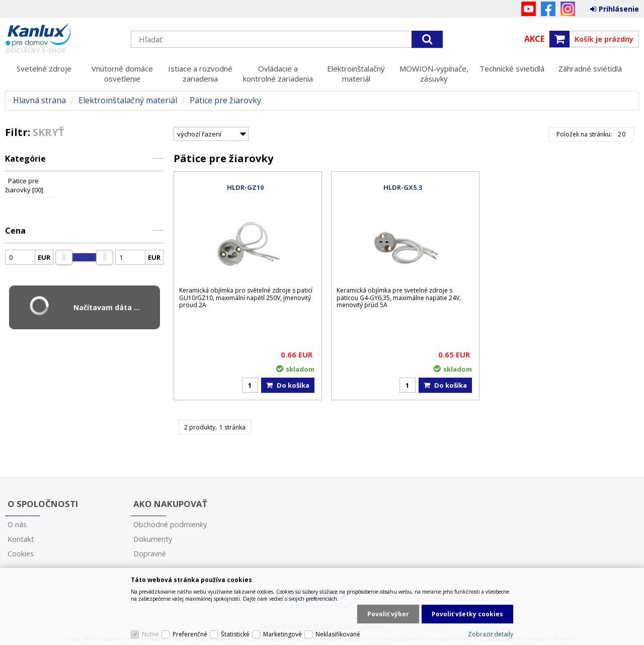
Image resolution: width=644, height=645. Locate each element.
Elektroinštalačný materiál (356, 74)
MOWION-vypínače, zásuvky (434, 74)
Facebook (548, 9)
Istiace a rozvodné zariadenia (200, 74)
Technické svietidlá (512, 68)
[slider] (64, 257)
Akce (534, 39)
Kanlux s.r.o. (63, 39)
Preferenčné (190, 634)
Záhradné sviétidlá (590, 68)
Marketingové (283, 634)
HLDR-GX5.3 (403, 187)
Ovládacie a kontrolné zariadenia (278, 74)
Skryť (49, 132)
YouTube (529, 9)
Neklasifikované (338, 634)
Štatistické (235, 634)
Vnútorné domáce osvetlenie (122, 74)
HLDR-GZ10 (245, 187)
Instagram (568, 9)
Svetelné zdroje (44, 68)
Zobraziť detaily (491, 634)
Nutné (150, 634)
